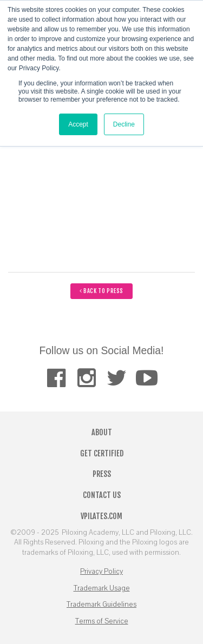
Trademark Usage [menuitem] (102, 588)
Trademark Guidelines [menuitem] (101, 605)
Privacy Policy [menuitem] (101, 572)
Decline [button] (124, 124)
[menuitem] (56, 378)
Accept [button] (78, 124)
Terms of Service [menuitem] (102, 621)
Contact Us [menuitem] (102, 495)
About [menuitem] (102, 432)
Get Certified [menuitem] (102, 453)
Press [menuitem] (102, 474)
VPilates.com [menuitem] (101, 516)
